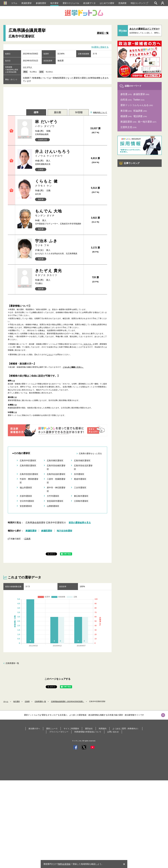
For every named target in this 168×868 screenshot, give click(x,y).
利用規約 (103, 729)
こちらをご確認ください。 (73, 367)
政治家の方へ (34, 729)
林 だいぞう (58, 124)
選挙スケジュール (71, 3)
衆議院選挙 (27, 3)
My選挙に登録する (100, 47)
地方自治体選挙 (64, 531)
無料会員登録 (64, 864)
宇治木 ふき (58, 243)
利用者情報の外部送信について (88, 732)
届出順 (57, 112)
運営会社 (89, 729)
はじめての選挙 (107, 3)
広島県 (27, 539)
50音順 (79, 112)
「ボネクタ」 (87, 344)
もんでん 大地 (58, 213)
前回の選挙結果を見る (80, 523)
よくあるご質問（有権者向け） (126, 729)
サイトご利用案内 (71, 729)
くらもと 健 (58, 183)
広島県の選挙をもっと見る (90, 454)
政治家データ (89, 3)
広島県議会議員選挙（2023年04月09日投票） (68, 701)
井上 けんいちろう (58, 153)
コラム (14, 3)
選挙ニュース (52, 729)
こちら (49, 355)
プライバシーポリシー (59, 732)
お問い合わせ (113, 732)
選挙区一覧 (103, 33)
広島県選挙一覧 (12, 663)
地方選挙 (54, 3)
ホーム (6, 701)
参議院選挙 (41, 3)
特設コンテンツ (139, 3)
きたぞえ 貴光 (58, 273)
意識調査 (122, 3)
